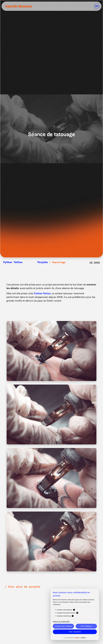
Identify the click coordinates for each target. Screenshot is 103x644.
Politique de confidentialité (61, 621)
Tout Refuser (86, 626)
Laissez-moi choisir (63, 626)
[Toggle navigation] (97, 6)
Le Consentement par (75, 638)
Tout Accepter (75, 632)
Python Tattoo (13, 262)
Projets (43, 262)
